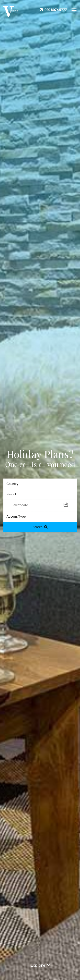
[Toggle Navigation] (74, 10)
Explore (40, 965)
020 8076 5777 (53, 10)
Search (40, 527)
